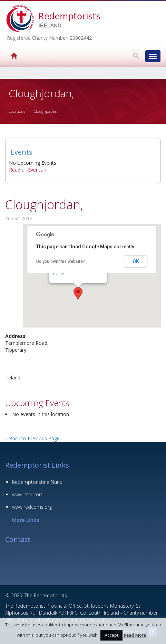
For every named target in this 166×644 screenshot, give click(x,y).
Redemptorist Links (37, 465)
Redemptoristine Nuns (37, 482)
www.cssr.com (28, 494)
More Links (26, 520)
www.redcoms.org (32, 507)
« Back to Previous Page (32, 438)
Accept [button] (111, 635)
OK (136, 261)
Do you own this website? (61, 261)
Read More (135, 635)
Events (59, 274)
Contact (18, 539)
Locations (17, 111)
